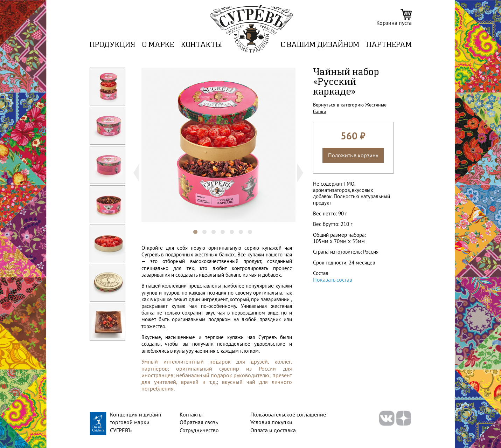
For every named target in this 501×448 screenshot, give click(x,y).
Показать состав (333, 280)
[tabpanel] (218, 145)
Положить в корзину (353, 155)
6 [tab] (237, 229)
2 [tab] (201, 229)
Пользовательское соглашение (288, 414)
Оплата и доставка (273, 430)
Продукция (112, 45)
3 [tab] (210, 229)
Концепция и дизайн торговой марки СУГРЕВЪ (136, 422)
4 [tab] (219, 229)
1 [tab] (192, 229)
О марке (158, 45)
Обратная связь (199, 422)
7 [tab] (246, 229)
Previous (134, 173)
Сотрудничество (199, 430)
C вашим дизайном (320, 45)
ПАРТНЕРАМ (389, 45)
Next (303, 173)
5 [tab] (228, 229)
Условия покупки (271, 422)
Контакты (201, 45)
